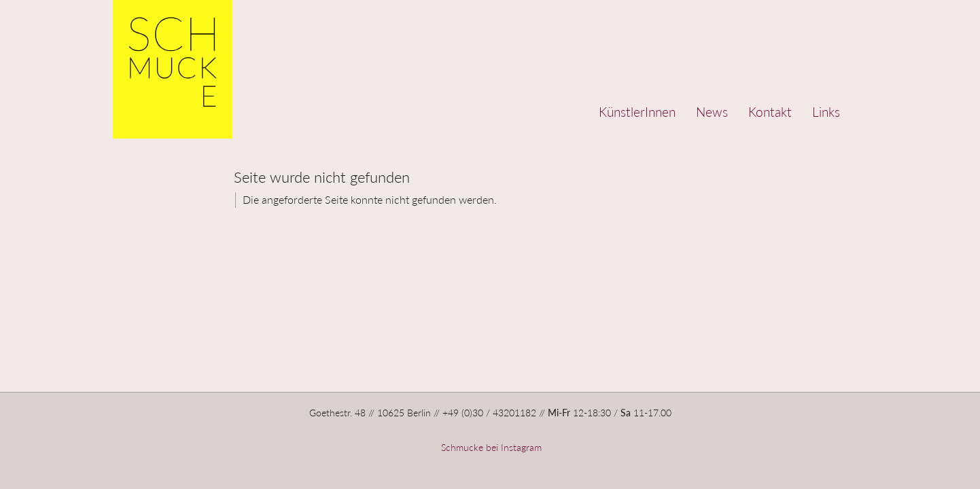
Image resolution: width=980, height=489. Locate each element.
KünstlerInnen (637, 112)
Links (826, 112)
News (712, 112)
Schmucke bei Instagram (490, 447)
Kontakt (770, 112)
